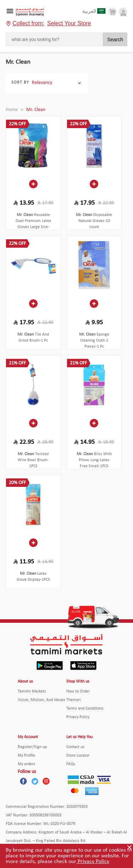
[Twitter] (35, 781)
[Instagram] (46, 781)
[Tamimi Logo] (30, 12)
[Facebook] (23, 781)
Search (115, 40)
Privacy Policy (93, 862)
